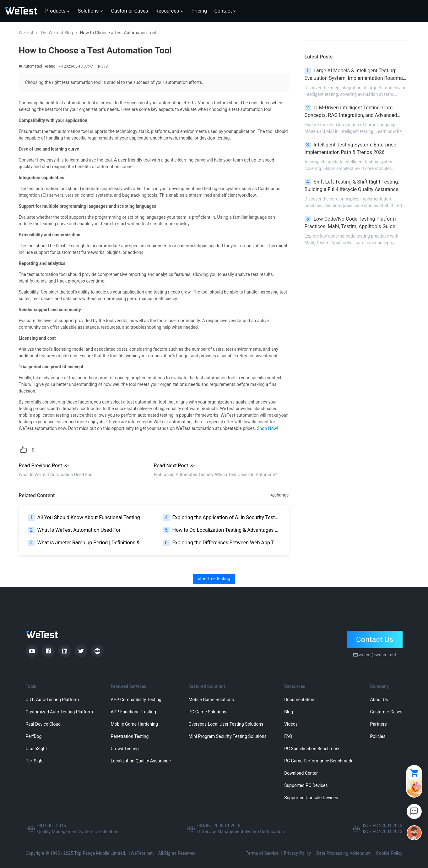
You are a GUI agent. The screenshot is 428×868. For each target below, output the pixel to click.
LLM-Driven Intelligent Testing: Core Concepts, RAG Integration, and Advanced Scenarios (351, 112)
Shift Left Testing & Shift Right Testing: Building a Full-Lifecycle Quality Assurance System (352, 186)
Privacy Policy (297, 853)
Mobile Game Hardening (134, 724)
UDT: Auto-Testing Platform (52, 700)
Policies (378, 736)
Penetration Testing (130, 736)
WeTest (26, 33)
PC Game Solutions (207, 712)
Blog (289, 712)
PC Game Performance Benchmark (318, 761)
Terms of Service (262, 853)
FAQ (288, 736)
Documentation (299, 700)
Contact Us (375, 640)
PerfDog (34, 736)
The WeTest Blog (57, 33)
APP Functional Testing (133, 712)
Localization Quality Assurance (141, 761)
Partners (378, 724)
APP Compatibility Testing (136, 700)
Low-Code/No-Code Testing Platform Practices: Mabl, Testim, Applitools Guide (350, 223)
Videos (291, 724)
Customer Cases (386, 712)
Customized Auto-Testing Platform (60, 712)
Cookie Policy (389, 853)
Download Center (301, 773)
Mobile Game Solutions (211, 700)
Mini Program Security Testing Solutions (227, 736)
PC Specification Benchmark (312, 749)
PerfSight (35, 761)
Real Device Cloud (43, 724)
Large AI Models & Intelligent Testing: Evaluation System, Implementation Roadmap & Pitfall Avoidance (355, 75)
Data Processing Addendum (344, 853)
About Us (379, 700)
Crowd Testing (125, 749)
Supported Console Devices (311, 798)
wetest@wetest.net (377, 655)
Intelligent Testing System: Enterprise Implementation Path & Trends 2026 (350, 148)
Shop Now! (267, 428)
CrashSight (36, 749)
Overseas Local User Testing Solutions (226, 724)
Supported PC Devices (306, 785)
